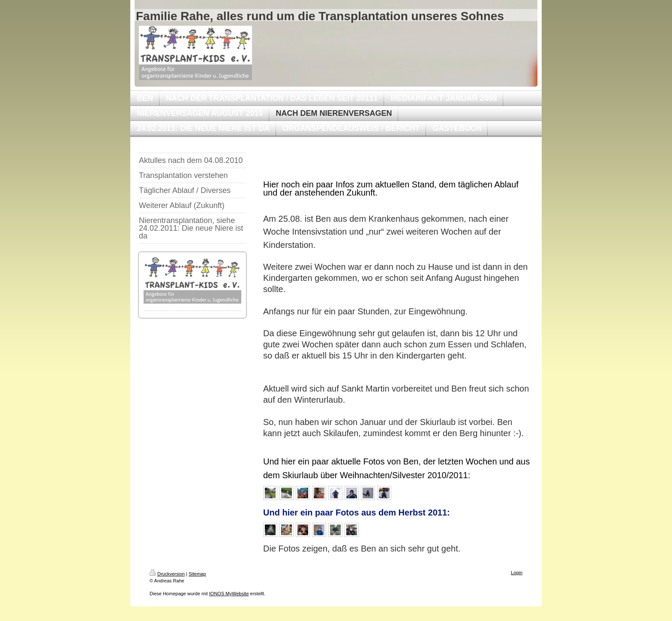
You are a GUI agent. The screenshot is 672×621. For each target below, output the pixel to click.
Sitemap (197, 574)
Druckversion (167, 574)
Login (517, 573)
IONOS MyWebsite (229, 594)
